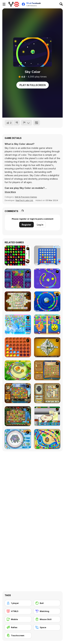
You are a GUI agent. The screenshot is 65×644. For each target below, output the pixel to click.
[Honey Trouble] (18, 370)
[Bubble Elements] (18, 324)
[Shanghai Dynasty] (18, 301)
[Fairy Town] (18, 439)
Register (26, 225)
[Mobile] (18, 619)
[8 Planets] (47, 279)
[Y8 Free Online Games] (14, 4)
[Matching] (47, 611)
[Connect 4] (47, 256)
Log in (40, 225)
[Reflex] (18, 627)
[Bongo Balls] (47, 439)
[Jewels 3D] (18, 256)
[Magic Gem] (47, 324)
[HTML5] (18, 611)
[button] (10, 192)
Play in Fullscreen (33, 85)
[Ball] (47, 603)
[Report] (26, 123)
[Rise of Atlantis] (47, 370)
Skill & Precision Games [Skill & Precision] (26, 197)
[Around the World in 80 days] (18, 393)
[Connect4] (18, 347)
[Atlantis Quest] (47, 393)
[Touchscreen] (18, 635)
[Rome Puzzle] (18, 416)
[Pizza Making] (47, 416)
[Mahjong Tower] (47, 347)
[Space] (47, 627)
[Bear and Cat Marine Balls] (47, 301)
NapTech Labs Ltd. (24, 200)
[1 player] (18, 603)
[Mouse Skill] (47, 619)
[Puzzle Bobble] (18, 279)
